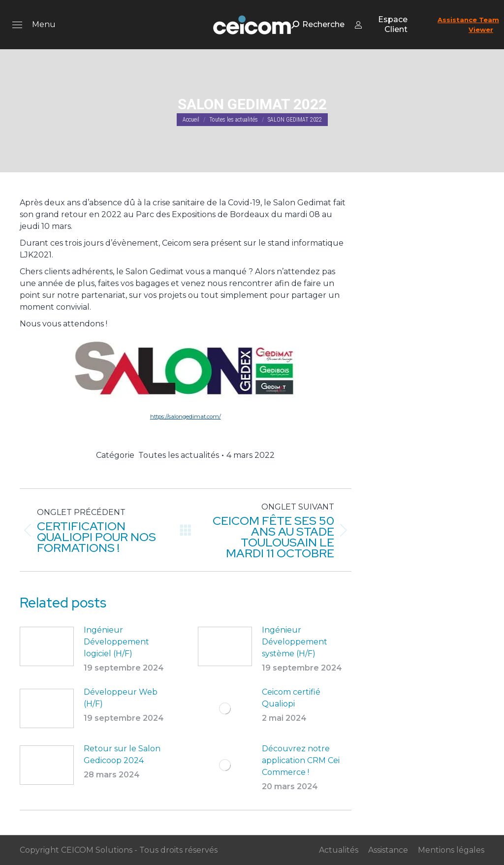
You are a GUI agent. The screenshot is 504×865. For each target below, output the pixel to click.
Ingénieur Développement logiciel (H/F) (116, 642)
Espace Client (381, 24)
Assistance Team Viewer (468, 25)
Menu (44, 24)
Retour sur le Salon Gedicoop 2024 (122, 754)
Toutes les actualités (179, 455)
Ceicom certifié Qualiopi (291, 698)
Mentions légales (451, 850)
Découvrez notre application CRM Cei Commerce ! (301, 760)
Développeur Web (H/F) (121, 698)
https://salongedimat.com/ (186, 416)
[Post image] (47, 646)
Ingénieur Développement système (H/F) (295, 642)
